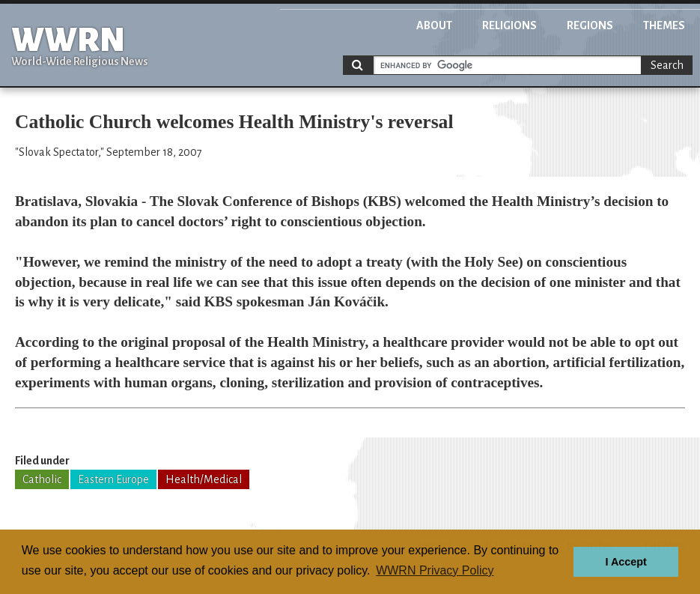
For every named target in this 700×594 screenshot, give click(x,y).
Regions (590, 25)
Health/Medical (204, 479)
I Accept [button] (626, 562)
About (434, 25)
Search (667, 65)
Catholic (42, 479)
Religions (509, 25)
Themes (664, 25)
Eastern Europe (113, 479)
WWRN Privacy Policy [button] (435, 570)
